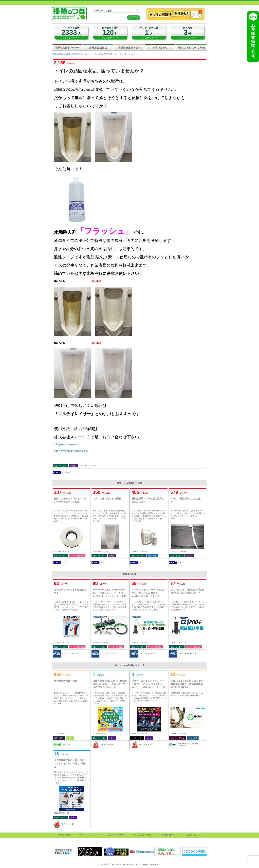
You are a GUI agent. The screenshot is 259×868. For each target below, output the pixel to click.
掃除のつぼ (58, 54)
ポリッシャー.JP (107, 745)
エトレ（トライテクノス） (72, 653)
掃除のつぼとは (116, 835)
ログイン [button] (134, 17)
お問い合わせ (160, 47)
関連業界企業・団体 (129, 47)
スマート (66, 472)
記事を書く (168, 835)
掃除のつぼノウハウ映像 (191, 47)
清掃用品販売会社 (98, 47)
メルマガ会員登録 (142, 835)
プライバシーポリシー (91, 835)
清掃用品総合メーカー (67, 47)
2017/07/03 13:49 (88, 466)
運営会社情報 (65, 835)
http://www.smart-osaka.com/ (71, 451)
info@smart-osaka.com (68, 444)
